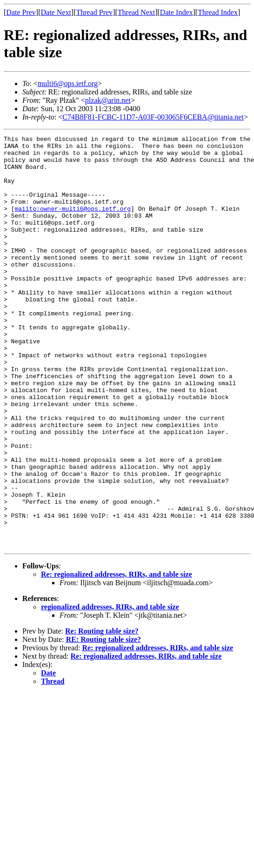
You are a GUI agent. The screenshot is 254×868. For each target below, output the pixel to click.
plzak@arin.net (108, 100)
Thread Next (136, 12)
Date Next (56, 12)
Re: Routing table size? (102, 713)
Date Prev (21, 12)
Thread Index (218, 12)
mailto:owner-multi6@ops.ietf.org (73, 224)
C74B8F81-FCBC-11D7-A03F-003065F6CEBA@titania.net (153, 117)
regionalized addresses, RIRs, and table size (110, 689)
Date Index (177, 12)
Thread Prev (94, 12)
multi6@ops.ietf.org (68, 83)
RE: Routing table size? (104, 722)
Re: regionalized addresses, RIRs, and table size (117, 657)
